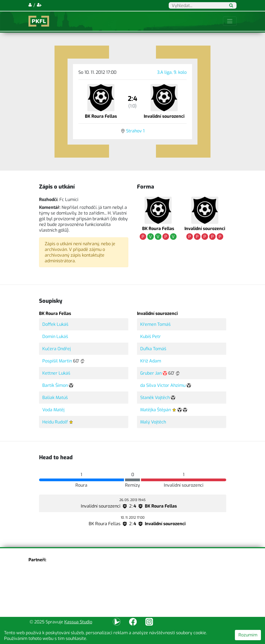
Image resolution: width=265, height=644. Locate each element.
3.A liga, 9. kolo (172, 72)
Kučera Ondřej (57, 349)
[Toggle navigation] (230, 21)
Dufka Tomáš (153, 349)
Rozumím (248, 635)
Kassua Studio (78, 622)
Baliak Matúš (55, 398)
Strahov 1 (135, 131)
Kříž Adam (151, 361)
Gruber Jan (151, 373)
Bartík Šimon (55, 385)
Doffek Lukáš (55, 324)
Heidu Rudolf (55, 422)
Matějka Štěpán (156, 410)
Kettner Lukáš (56, 373)
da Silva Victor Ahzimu (163, 385)
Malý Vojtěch (153, 422)
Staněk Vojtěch (155, 398)
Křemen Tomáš (155, 324)
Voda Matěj (53, 410)
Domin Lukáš (55, 337)
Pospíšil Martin (57, 361)
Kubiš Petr (151, 337)
